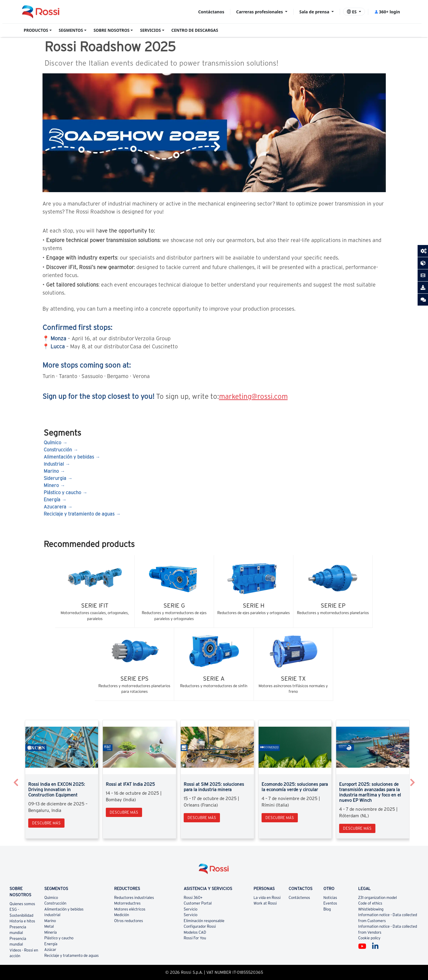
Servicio (191, 909)
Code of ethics (370, 903)
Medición (122, 915)
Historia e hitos (22, 921)
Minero (51, 485)
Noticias (330, 898)
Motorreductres (127, 903)
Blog (327, 909)
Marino (51, 471)
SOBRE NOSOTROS (112, 30)
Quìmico (51, 898)
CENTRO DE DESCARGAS (195, 30)
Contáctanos (211, 12)
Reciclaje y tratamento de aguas (71, 956)
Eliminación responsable (204, 921)
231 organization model (377, 898)
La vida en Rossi (267, 898)
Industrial (54, 464)
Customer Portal (198, 903)
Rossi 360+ (193, 898)
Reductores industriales (134, 898)
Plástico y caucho (62, 492)
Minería (51, 932)
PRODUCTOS (36, 30)
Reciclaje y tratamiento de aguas (79, 514)
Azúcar (50, 950)
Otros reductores (129, 921)
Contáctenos (299, 898)
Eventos (330, 903)
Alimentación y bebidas (69, 457)
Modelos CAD (195, 932)
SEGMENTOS (71, 30)
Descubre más (46, 823)
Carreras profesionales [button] (260, 12)
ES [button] (352, 12)
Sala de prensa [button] (315, 12)
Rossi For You (195, 938)
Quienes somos (22, 904)
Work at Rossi (265, 903)
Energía (52, 500)
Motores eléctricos (130, 909)
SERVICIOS (150, 30)
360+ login (387, 12)
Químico (52, 442)
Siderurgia (55, 478)
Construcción (58, 450)
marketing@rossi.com (253, 396)
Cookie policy (369, 938)
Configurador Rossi (200, 926)
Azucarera (55, 507)
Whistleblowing (371, 909)
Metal (49, 926)
